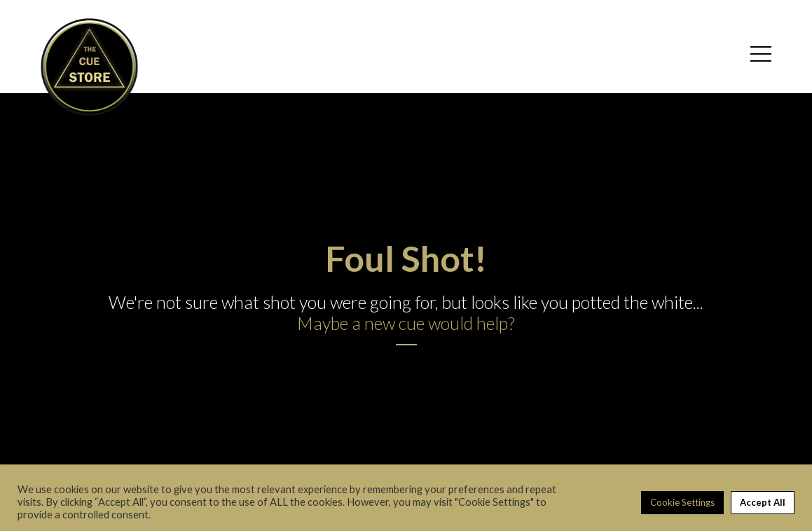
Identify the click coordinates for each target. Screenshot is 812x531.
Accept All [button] (763, 502)
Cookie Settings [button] (682, 502)
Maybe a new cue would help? (406, 323)
